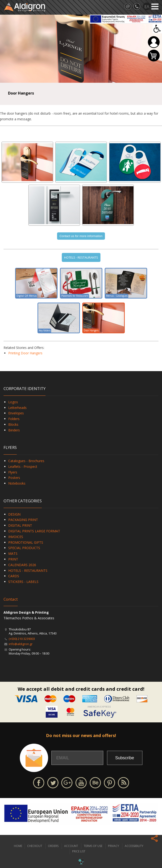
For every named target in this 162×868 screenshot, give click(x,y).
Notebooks (17, 483)
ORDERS (53, 846)
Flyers (13, 472)
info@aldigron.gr (21, 644)
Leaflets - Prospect (23, 467)
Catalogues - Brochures (26, 461)
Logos (13, 402)
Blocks (13, 424)
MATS (13, 553)
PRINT (13, 559)
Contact (11, 599)
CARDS (14, 576)
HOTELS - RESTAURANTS (81, 257)
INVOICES (16, 537)
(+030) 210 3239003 (22, 639)
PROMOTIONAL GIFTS (26, 542)
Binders (14, 430)
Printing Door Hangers (25, 353)
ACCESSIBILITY (134, 846)
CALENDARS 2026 (22, 565)
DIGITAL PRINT (20, 525)
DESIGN (14, 514)
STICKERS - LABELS (23, 582)
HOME (18, 846)
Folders (14, 419)
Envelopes (16, 413)
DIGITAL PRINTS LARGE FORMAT (34, 531)
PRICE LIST (79, 851)
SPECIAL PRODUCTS (24, 548)
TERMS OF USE (93, 846)
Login (154, 42)
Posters (14, 478)
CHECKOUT (35, 846)
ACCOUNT (71, 846)
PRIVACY (114, 846)
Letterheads (17, 408)
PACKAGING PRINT (23, 520)
